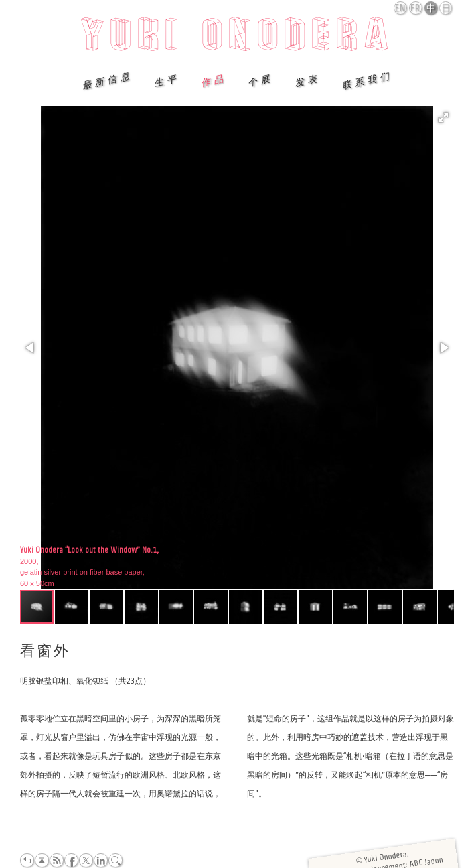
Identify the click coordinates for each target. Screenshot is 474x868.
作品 (214, 80)
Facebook (71, 860)
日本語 (446, 9)
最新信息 (107, 80)
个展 (260, 80)
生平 (167, 80)
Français (416, 8)
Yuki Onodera (237, 38)
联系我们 (367, 80)
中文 (431, 9)
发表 (307, 80)
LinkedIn (101, 860)
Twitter (86, 860)
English (401, 8)
